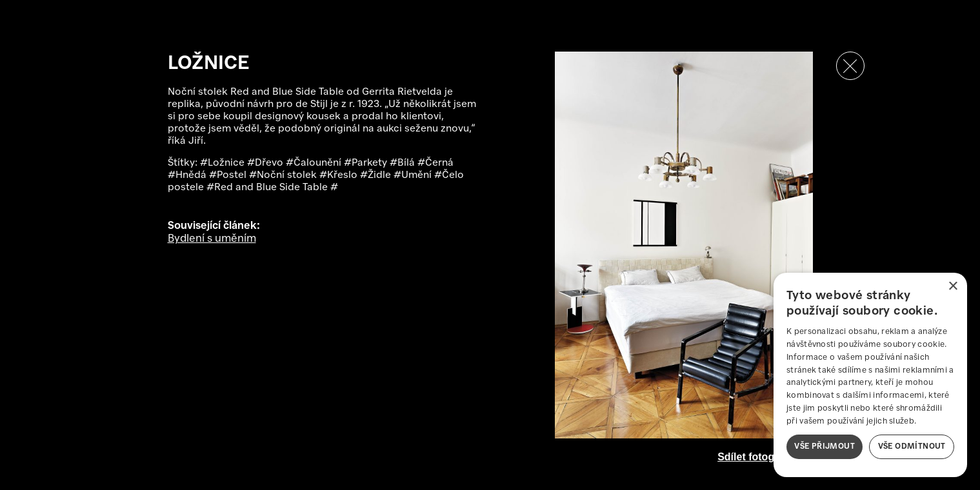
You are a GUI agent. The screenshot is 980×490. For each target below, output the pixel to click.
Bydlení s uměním (212, 239)
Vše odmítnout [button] (912, 446)
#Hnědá (188, 175)
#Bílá (404, 163)
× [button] (953, 287)
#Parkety (367, 163)
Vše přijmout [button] (825, 446)
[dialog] (870, 375)
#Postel (229, 175)
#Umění (414, 175)
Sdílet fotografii (755, 457)
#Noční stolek (284, 175)
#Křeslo (340, 175)
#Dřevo (266, 163)
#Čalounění (315, 163)
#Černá (435, 163)
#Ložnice (224, 163)
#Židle (377, 175)
